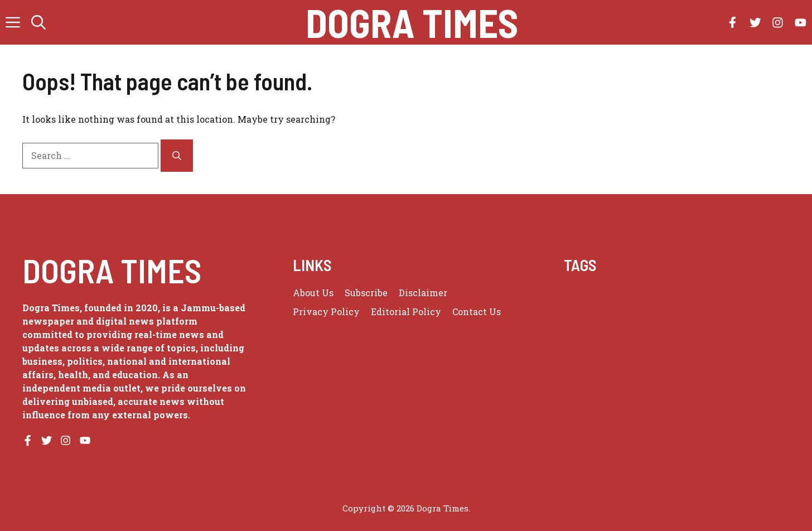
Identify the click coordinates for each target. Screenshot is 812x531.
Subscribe (366, 293)
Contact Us (477, 312)
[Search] (177, 156)
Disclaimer (423, 293)
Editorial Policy (406, 312)
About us (313, 293)
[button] (38, 22)
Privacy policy (326, 312)
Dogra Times (412, 22)
